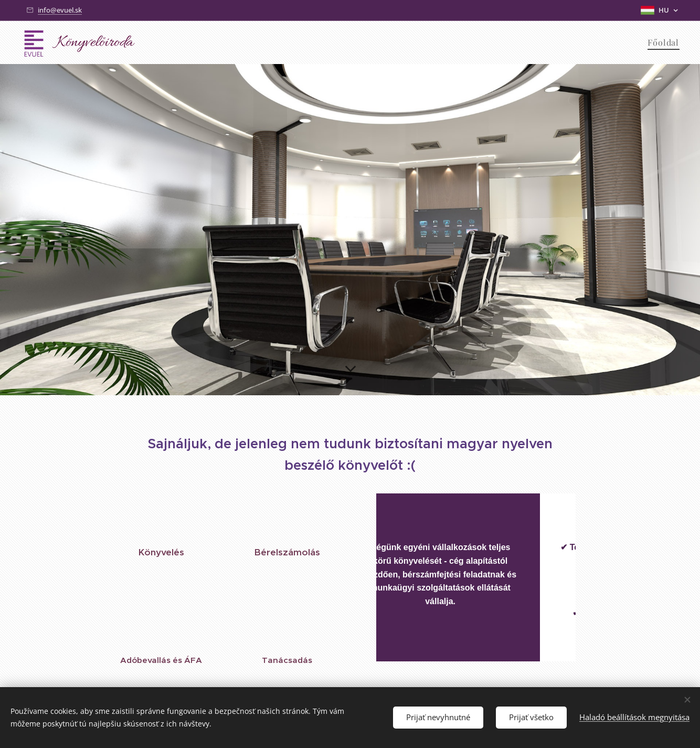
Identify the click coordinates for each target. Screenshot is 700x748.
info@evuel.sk (60, 10)
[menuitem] (662, 43)
